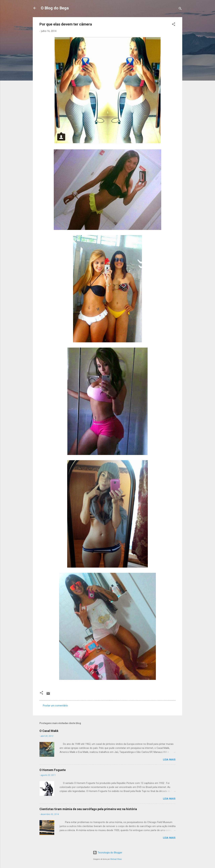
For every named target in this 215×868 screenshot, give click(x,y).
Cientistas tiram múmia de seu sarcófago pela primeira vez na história (88, 809)
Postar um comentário (55, 706)
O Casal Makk (49, 731)
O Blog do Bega (55, 8)
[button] (174, 25)
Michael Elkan (116, 859)
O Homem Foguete (53, 770)
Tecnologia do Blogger (108, 853)
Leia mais (169, 760)
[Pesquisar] (180, 9)
